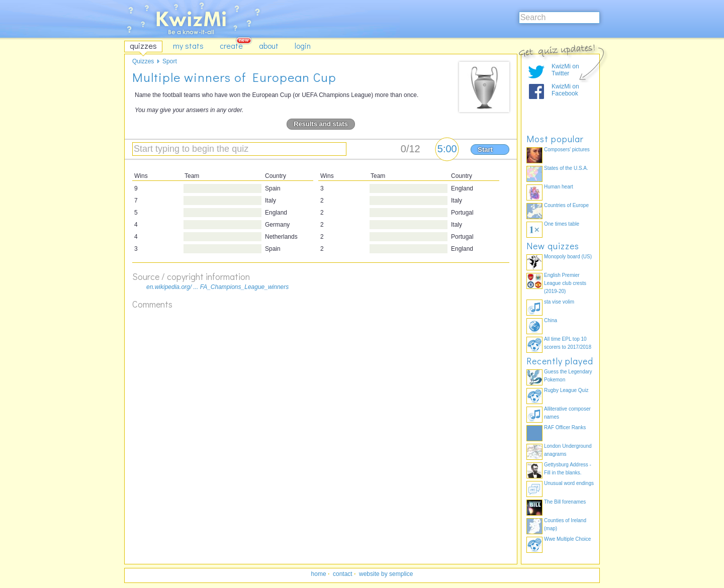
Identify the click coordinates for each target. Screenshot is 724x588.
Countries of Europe (566, 205)
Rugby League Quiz (566, 390)
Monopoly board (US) (568, 257)
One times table (562, 224)
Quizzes (143, 61)
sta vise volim (559, 302)
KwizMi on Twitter (565, 70)
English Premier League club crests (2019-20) (565, 283)
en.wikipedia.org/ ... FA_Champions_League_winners (217, 287)
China (551, 320)
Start (485, 150)
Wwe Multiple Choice (567, 539)
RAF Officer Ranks (565, 427)
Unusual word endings (569, 483)
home (319, 574)
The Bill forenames (565, 502)
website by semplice (386, 574)
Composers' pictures (567, 150)
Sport (170, 61)
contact (343, 574)
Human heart (559, 187)
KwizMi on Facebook (565, 90)
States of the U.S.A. (566, 168)
